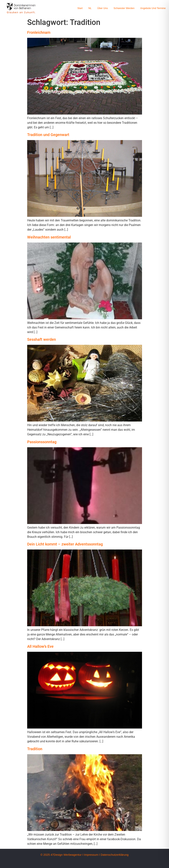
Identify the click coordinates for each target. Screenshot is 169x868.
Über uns (102, 8)
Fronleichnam (39, 32)
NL (90, 8)
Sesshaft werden (42, 339)
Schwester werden (124, 8)
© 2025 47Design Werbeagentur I (62, 855)
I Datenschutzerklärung (114, 855)
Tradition (35, 749)
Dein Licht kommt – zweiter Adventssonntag (65, 544)
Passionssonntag (42, 442)
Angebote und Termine (153, 8)
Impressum (91, 855)
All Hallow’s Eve (40, 646)
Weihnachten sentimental (49, 237)
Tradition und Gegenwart (48, 135)
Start (80, 8)
